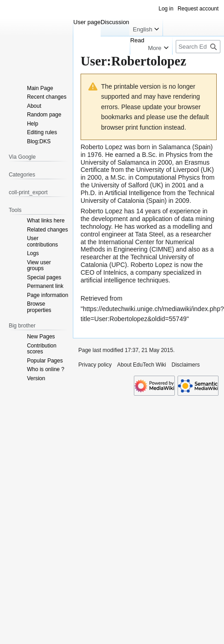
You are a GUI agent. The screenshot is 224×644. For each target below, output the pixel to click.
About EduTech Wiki (141, 365)
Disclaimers (186, 365)
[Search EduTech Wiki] (198, 47)
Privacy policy (95, 365)
